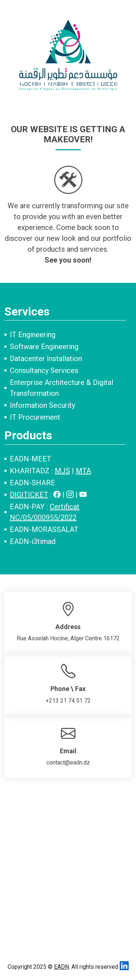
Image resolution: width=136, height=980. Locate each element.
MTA (83, 471)
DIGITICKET (29, 495)
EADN (61, 967)
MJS (62, 471)
